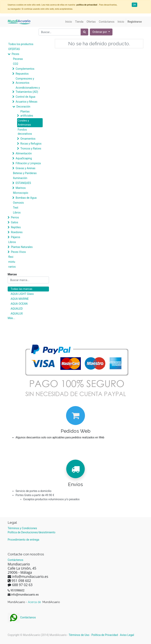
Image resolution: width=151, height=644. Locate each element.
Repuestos (22, 74)
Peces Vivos (18, 252)
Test (16, 208)
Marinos (21, 188)
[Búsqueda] (84, 32)
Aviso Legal (127, 635)
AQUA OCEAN (19, 304)
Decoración (23, 107)
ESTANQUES (23, 183)
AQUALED (17, 309)
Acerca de (35, 602)
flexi (11, 257)
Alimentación (24, 153)
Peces (15, 54)
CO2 (16, 64)
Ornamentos (28, 139)
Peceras (18, 59)
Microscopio (21, 193)
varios (12, 267)
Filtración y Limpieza (28, 163)
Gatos (14, 222)
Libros (17, 213)
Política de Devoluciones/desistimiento (31, 532)
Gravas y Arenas (25, 168)
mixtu (12, 262)
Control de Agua (25, 97)
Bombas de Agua (26, 198)
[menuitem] (69, 22)
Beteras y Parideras (25, 173)
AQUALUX (17, 314)
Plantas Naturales (22, 247)
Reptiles (16, 227)
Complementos (25, 69)
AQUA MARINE (20, 299)
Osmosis (18, 203)
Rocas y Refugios (31, 144)
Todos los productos (21, 44)
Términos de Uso (79, 635)
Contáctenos (15, 560)
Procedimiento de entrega (23, 540)
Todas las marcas (21, 289)
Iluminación (20, 178)
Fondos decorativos (25, 132)
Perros (15, 217)
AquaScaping (24, 158)
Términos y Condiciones (22, 528)
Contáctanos (22, 617)
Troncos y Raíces (31, 148)
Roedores (17, 232)
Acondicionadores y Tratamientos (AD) (28, 90)
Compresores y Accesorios (25, 81)
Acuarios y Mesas (26, 102)
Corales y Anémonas (24, 123)
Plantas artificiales (27, 114)
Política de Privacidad (105, 635)
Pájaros (15, 237)
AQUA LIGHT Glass (22, 294)
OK (134, 5)
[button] (101, 32)
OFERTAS (14, 49)
